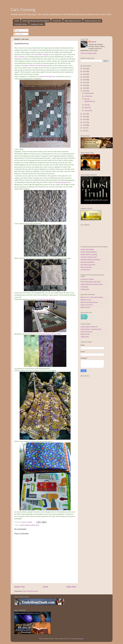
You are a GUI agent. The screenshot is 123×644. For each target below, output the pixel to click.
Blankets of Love (86, 300)
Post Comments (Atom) (30, 591)
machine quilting (25, 525)
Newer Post (20, 587)
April (86, 105)
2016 (85, 117)
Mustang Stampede (61, 182)
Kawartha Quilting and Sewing (90, 260)
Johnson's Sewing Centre (48, 76)
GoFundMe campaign (41, 54)
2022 (85, 80)
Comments (18, 34)
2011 (85, 131)
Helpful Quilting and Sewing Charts (92, 284)
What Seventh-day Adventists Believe (36, 21)
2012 (85, 128)
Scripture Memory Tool (93, 21)
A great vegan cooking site (89, 327)
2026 (85, 69)
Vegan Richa (85, 337)
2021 (85, 82)
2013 (85, 125)
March (87, 108)
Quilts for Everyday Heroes (89, 302)
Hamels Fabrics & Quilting (89, 255)
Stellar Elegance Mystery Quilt (51, 334)
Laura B (93, 42)
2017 (85, 114)
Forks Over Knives (87, 332)
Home (17, 21)
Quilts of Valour (85, 307)
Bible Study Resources (73, 21)
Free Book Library (21, 24)
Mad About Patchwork (88, 262)
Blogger (81, 639)
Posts (17, 30)
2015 (85, 119)
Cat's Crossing (23, 10)
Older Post (71, 587)
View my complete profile (89, 53)
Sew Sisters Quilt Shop (88, 265)
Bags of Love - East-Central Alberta (92, 297)
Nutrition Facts (85, 334)
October (87, 96)
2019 (85, 88)
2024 (85, 74)
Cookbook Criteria (37, 24)
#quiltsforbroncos (90, 101)
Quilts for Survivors (87, 305)
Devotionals (57, 21)
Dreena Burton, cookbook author (91, 329)
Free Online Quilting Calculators (91, 282)
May (86, 99)
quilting (33, 525)
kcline (68, 639)
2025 (85, 71)
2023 (85, 77)
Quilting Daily (85, 289)
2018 (85, 91)
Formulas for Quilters (87, 279)
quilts (38, 525)
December (88, 93)
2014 (85, 122)
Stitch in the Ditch (86, 267)
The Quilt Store (85, 270)
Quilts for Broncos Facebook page (35, 65)
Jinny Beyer (84, 287)
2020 (85, 85)
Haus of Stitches (20, 57)
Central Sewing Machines (47, 299)
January (87, 110)
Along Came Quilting (87, 249)
